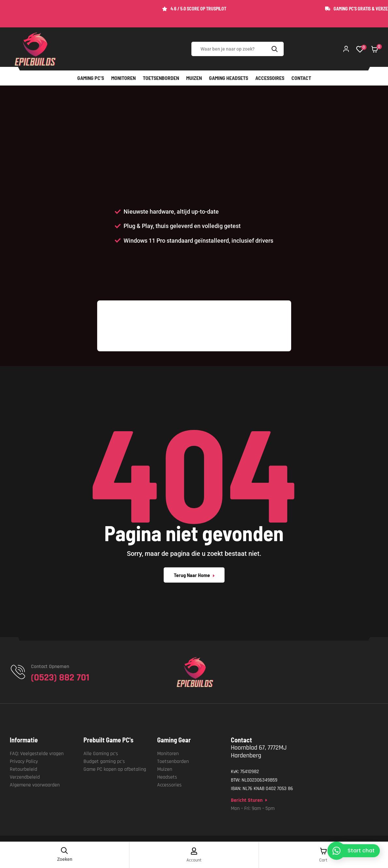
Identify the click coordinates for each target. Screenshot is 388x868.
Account (194, 860)
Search (276, 49)
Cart (323, 860)
